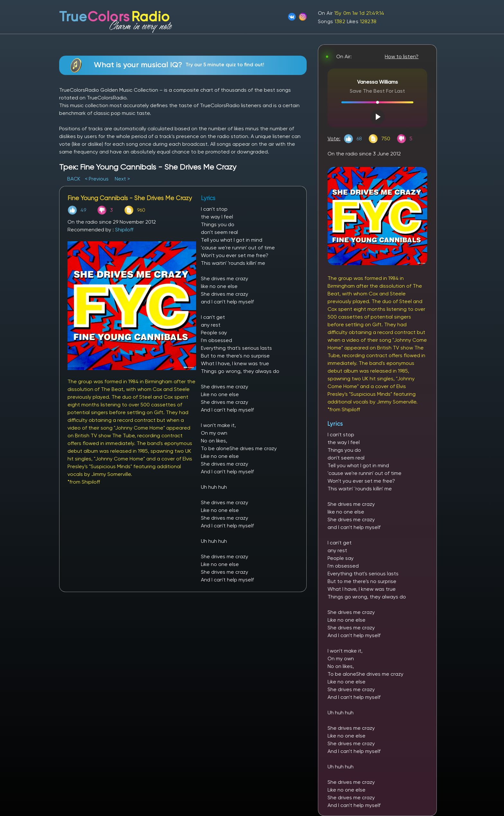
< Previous (97, 179)
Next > (122, 179)
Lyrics (335, 424)
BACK (74, 179)
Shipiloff (124, 230)
